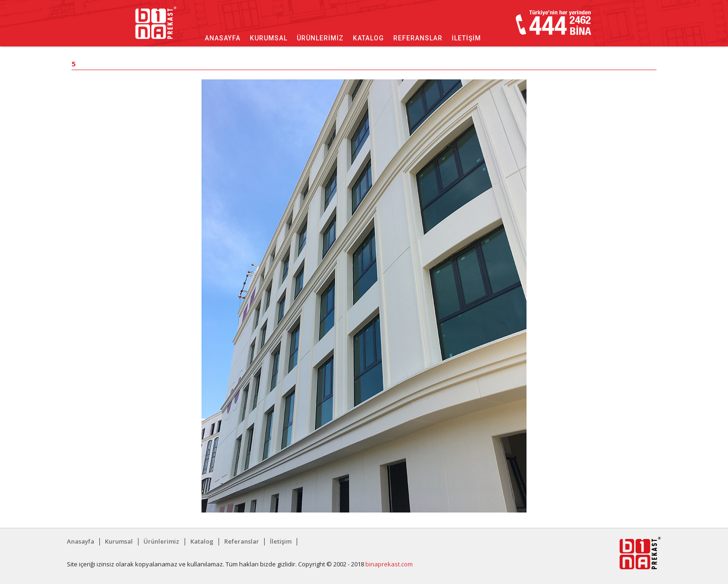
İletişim (466, 38)
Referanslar (418, 38)
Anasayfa (223, 38)
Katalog (368, 38)
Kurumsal (269, 38)
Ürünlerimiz (320, 38)
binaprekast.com (389, 564)
